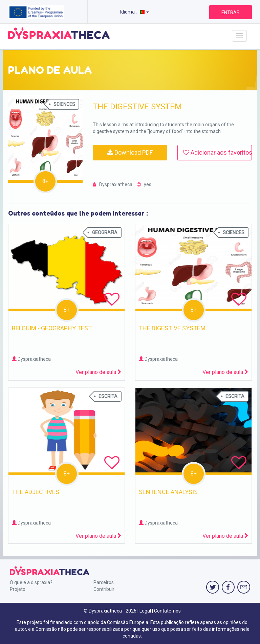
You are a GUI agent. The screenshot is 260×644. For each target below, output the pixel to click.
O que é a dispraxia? (31, 582)
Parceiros (104, 582)
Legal (145, 611)
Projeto (18, 589)
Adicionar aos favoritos (218, 152)
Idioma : (135, 12)
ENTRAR (231, 13)
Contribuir (104, 589)
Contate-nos (167, 611)
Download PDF (130, 152)
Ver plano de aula (98, 372)
